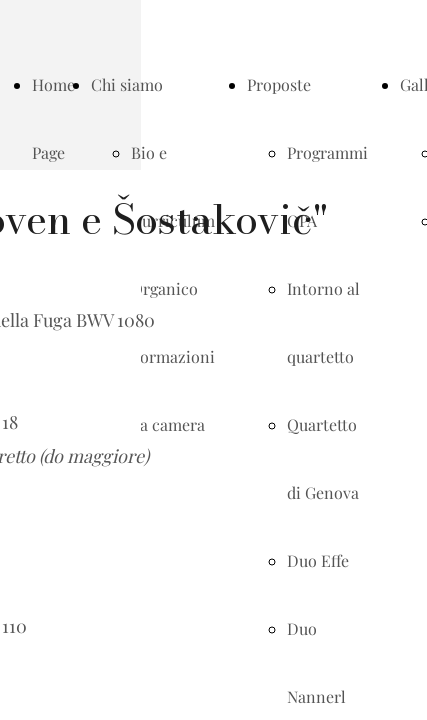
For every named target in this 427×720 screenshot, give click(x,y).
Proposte (279, 84)
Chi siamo (127, 84)
